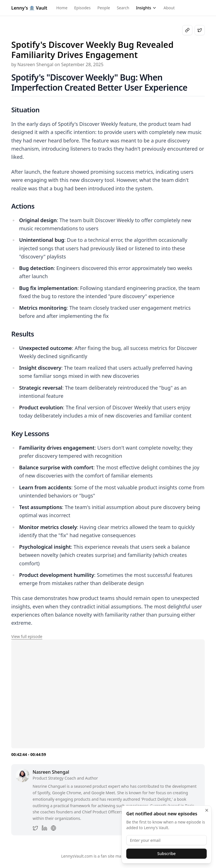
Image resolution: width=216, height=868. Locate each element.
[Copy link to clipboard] (187, 30)
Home (62, 8)
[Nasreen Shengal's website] (53, 828)
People (104, 8)
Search (123, 8)
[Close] (207, 810)
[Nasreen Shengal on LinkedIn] (44, 828)
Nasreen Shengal (51, 772)
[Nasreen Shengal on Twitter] (35, 828)
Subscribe (166, 854)
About (169, 8)
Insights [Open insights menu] (146, 8)
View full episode (27, 636)
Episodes (82, 8)
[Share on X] (200, 30)
